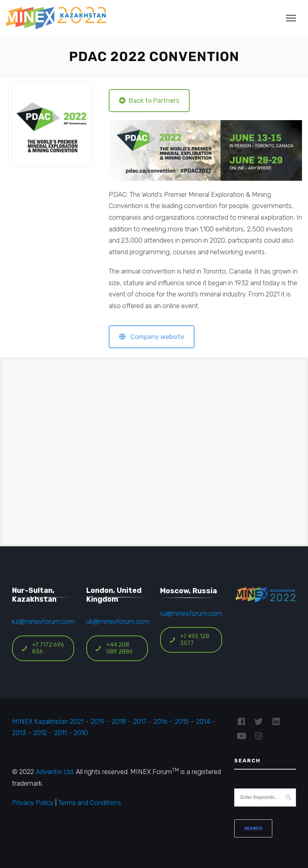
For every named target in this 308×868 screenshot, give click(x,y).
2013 (19, 733)
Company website (152, 337)
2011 (60, 733)
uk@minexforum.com (118, 621)
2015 (182, 721)
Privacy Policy (33, 803)
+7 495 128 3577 (189, 640)
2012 (40, 733)
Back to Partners (149, 101)
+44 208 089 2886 (114, 648)
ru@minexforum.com (191, 613)
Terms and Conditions (90, 803)
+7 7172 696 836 (43, 648)
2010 (81, 733)
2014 (203, 721)
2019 (97, 721)
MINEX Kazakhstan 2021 (48, 721)
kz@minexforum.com (44, 621)
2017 (140, 721)
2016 (161, 721)
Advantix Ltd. (55, 772)
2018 (119, 721)
